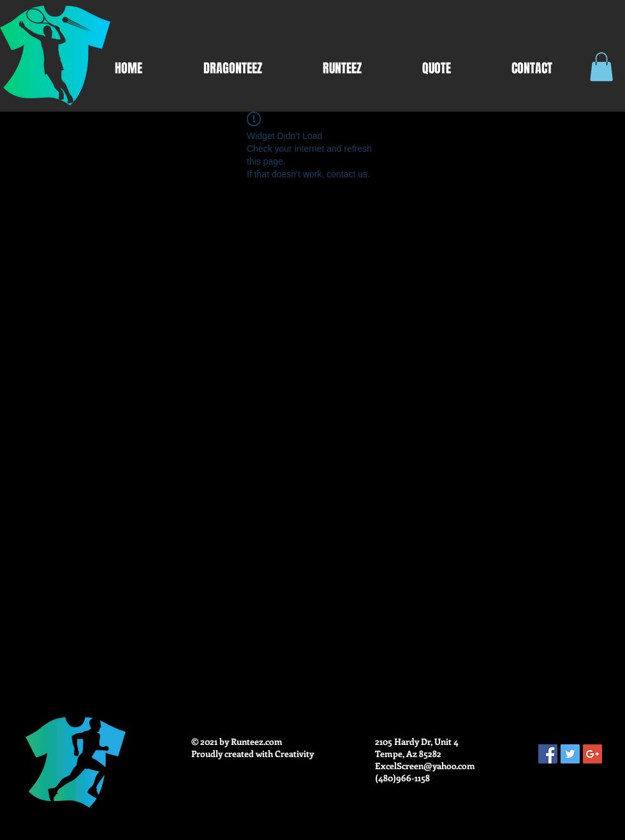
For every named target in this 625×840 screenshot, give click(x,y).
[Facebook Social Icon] (548, 754)
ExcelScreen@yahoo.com (425, 766)
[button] (601, 67)
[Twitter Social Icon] (570, 754)
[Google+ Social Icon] (592, 754)
